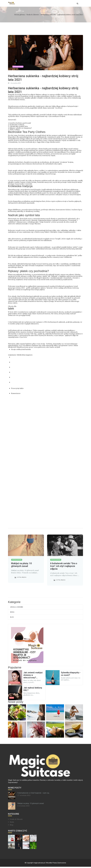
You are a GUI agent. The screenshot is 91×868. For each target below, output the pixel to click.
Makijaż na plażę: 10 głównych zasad (31, 805)
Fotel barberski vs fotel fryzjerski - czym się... (34, 794)
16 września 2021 (14, 83)
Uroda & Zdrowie (32, 15)
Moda (12, 613)
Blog (12, 618)
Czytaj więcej (21, 578)
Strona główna (19, 15)
